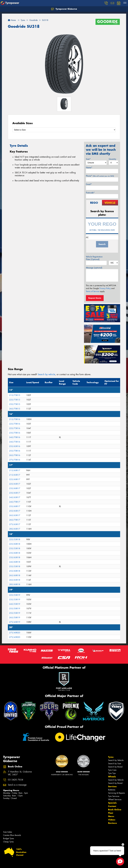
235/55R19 (15, 600)
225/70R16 (15, 424)
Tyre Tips (112, 773)
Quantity (112, 159)
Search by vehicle (46, 374)
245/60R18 (15, 562)
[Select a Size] (64, 130)
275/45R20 (15, 637)
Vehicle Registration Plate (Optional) (94, 258)
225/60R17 (15, 479)
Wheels (112, 777)
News (111, 816)
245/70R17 (15, 502)
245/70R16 (15, 437)
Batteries (112, 790)
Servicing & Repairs (116, 793)
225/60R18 (15, 544)
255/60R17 (15, 506)
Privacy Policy (105, 288)
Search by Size (115, 764)
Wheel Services (115, 799)
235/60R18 (15, 553)
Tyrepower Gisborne (64, 9)
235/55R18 (15, 548)
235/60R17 (15, 488)
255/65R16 (15, 446)
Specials (112, 803)
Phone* (100, 176)
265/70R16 (15, 455)
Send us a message (17, 785)
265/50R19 (15, 618)
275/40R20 (15, 633)
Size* (88, 159)
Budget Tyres (8, 838)
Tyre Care (112, 770)
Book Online (115, 810)
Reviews (112, 823)
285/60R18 (15, 584)
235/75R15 (15, 404)
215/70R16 (15, 419)
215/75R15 (15, 395)
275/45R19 (15, 622)
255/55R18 (15, 566)
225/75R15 (15, 400)
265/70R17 (15, 520)
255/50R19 (15, 609)
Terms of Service (93, 291)
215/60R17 (15, 470)
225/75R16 (15, 428)
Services (112, 786)
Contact (112, 806)
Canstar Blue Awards (12, 835)
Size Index (8, 832)
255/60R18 (15, 571)
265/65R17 (15, 515)
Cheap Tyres (8, 842)
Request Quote (95, 298)
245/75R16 (15, 442)
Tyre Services (114, 796)
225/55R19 (15, 595)
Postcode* (90, 193)
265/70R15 (15, 409)
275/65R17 (15, 524)
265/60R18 (15, 575)
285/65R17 (15, 529)
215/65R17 (15, 475)
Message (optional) (94, 268)
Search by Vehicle (116, 760)
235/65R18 (15, 557)
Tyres (111, 757)
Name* (89, 168)
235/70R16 (15, 433)
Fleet (111, 813)
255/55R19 (15, 613)
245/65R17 (15, 497)
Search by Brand (115, 767)
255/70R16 (15, 451)
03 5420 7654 (15, 780)
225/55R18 (15, 539)
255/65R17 (15, 511)
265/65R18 (15, 580)
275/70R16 (15, 460)
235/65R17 (15, 493)
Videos (112, 820)
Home (12, 20)
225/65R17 (15, 484)
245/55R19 (15, 604)
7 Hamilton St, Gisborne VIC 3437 (20, 773)
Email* (89, 184)
